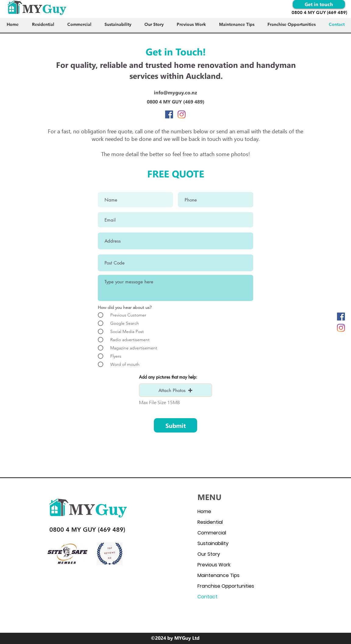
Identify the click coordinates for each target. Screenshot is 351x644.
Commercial (212, 533)
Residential (210, 522)
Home (204, 511)
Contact (207, 597)
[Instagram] (341, 328)
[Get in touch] (319, 4)
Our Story (209, 554)
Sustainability (213, 543)
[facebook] (341, 317)
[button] (175, 390)
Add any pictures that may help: (168, 377)
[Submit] (175, 425)
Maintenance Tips (218, 575)
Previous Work (214, 565)
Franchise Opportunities (226, 586)
